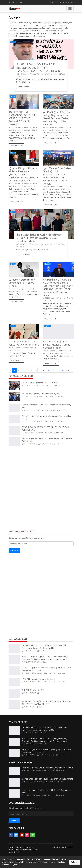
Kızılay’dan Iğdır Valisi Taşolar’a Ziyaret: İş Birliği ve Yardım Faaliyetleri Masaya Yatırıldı (47, 751)
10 (53, 370)
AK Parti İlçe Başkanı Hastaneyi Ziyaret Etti (40, 382)
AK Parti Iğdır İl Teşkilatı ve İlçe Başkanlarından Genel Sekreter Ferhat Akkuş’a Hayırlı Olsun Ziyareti (57, 118)
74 (62, 370)
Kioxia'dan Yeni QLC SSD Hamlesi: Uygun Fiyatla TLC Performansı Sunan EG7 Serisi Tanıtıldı (45, 647)
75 (68, 370)
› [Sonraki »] (72, 370)
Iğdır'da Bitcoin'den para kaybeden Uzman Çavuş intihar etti (47, 779)
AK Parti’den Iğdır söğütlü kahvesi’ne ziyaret (41, 394)
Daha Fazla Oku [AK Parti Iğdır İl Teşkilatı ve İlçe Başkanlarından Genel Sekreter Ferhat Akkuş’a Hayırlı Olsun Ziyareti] (51, 143)
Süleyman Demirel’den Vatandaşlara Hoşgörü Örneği (22, 283)
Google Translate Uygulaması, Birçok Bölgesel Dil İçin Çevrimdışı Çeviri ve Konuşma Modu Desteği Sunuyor (45, 658)
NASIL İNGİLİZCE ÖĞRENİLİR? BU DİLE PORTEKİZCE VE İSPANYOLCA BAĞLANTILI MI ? (47, 703)
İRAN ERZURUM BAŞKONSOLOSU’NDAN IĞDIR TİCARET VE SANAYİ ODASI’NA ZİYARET (23, 118)
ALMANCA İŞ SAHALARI (33, 690)
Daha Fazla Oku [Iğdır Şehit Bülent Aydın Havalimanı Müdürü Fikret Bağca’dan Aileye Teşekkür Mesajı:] (24, 254)
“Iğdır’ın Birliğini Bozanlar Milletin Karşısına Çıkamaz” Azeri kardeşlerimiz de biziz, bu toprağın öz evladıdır (24, 174)
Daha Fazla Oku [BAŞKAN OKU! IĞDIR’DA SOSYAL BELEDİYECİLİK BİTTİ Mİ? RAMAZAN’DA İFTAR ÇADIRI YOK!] (24, 87)
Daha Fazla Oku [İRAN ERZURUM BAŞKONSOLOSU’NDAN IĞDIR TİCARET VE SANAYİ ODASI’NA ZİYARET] (16, 146)
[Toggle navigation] (70, 8)
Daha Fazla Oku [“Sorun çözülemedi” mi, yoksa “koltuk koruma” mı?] (16, 360)
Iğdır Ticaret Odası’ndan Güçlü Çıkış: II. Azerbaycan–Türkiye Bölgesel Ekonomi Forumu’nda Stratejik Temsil (57, 176)
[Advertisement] (41, 466)
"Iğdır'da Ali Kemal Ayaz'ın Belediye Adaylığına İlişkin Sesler (48, 768)
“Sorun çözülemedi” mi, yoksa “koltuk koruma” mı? (24, 343)
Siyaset (13, 42)
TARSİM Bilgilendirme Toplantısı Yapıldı (39, 679)
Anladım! (75, 862)
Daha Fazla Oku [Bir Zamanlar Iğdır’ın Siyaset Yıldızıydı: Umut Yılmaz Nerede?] (51, 363)
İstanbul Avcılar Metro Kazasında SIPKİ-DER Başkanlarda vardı (46, 791)
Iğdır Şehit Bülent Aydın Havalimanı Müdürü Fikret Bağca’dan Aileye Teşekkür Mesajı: (39, 238)
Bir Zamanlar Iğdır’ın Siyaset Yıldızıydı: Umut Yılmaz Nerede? (56, 345)
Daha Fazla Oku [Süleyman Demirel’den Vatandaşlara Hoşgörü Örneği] (16, 302)
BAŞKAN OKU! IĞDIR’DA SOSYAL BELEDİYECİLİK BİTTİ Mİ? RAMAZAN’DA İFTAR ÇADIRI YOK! (38, 68)
